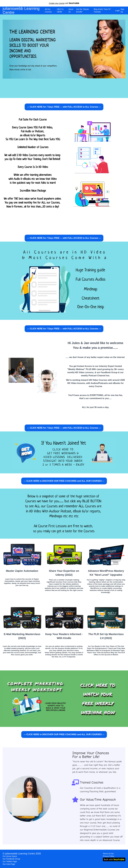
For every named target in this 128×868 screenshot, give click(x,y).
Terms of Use (108, 854)
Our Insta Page (9, 864)
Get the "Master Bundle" (83, 10)
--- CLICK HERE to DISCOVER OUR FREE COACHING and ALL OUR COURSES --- (64, 481)
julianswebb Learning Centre (21, 10)
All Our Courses (48, 10)
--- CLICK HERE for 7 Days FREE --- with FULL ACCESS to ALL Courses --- (64, 107)
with (64, 3)
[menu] (84, 10)
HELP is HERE (60, 10)
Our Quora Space (10, 856)
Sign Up (122, 10)
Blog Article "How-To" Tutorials (102, 10)
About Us (71, 10)
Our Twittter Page (10, 861)
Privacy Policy (109, 856)
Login (117, 10)
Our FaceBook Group (11, 859)
